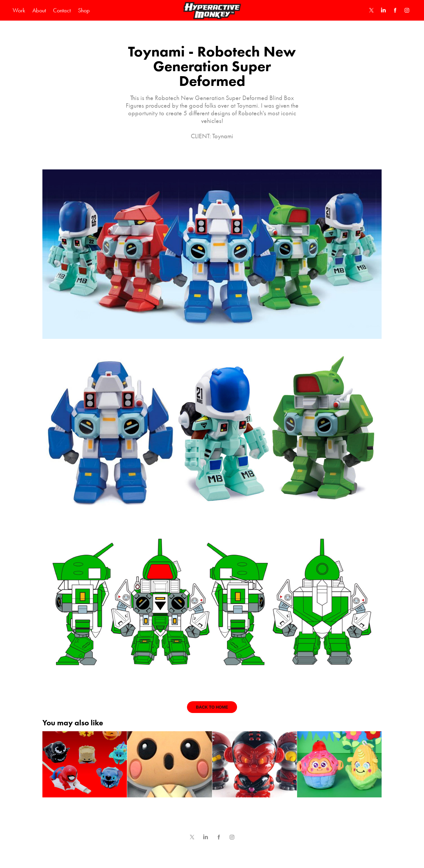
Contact (62, 10)
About (39, 10)
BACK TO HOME (212, 707)
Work (19, 10)
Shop (84, 10)
